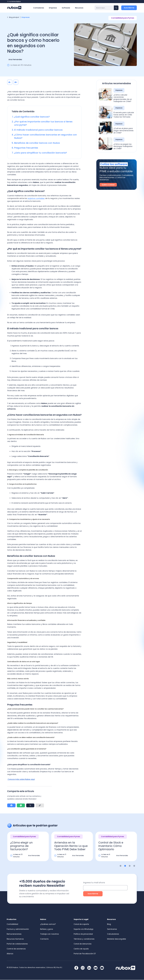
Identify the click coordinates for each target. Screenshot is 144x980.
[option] (28, 848)
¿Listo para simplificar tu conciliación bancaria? (40, 153)
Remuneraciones (14, 934)
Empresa (53, 8)
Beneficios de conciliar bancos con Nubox (37, 143)
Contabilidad (12, 924)
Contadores (39, 8)
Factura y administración (18, 929)
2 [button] (125, 866)
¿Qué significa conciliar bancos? (32, 117)
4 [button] (134, 866)
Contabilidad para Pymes (123, 18)
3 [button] (130, 866)
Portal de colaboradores (17, 944)
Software (66, 8)
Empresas (26, 17)
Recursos (79, 8)
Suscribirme (129, 8)
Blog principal (13, 17)
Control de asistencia (16, 949)
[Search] (104, 8)
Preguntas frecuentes (26, 148)
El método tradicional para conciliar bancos (38, 130)
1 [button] (121, 866)
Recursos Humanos (15, 939)
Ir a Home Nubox (14, 1)
